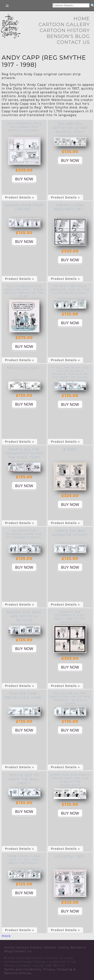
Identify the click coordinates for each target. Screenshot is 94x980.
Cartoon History (65, 30)
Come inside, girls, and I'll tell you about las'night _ (24, 859)
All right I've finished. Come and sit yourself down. (24, 534)
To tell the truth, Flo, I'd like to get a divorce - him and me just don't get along (70, 372)
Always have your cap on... (24, 207)
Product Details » (20, 197)
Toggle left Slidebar (7, 6)
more (6, 936)
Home (82, 19)
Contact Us (73, 42)
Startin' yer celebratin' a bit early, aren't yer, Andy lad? (70, 617)
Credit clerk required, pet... (70, 207)
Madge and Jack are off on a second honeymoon (24, 618)
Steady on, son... (24, 368)
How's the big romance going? (70, 533)
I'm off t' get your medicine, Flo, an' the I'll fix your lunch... (70, 290)
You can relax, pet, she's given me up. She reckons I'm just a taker (70, 698)
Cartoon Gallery (64, 25)
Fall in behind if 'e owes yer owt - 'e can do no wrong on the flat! (24, 291)
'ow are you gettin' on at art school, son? (70, 128)
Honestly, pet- (70, 856)
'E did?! (70, 449)
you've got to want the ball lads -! (24, 779)
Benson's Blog (68, 36)
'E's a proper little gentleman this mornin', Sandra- (24, 127)
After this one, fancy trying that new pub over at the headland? (70, 780)
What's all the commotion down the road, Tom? (24, 453)
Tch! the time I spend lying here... (24, 696)
